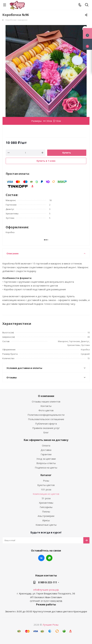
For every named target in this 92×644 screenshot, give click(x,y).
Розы (46, 481)
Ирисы (46, 520)
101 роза (46, 489)
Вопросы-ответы (46, 463)
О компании (46, 396)
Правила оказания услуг (46, 428)
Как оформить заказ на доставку (46, 440)
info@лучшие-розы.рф (46, 590)
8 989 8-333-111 (48, 582)
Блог (46, 432)
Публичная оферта (46, 424)
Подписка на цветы (46, 468)
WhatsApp (49, 558)
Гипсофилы (46, 507)
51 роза (46, 498)
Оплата (46, 445)
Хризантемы (46, 503)
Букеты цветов (46, 485)
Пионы (46, 511)
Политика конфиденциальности (46, 415)
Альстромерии (46, 516)
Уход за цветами (46, 459)
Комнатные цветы (46, 525)
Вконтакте (41, 558)
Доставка (46, 450)
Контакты (46, 406)
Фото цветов (46, 410)
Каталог (46, 475)
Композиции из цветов (46, 494)
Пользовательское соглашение (46, 419)
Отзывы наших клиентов (46, 401)
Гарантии (46, 454)
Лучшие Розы (51, 625)
